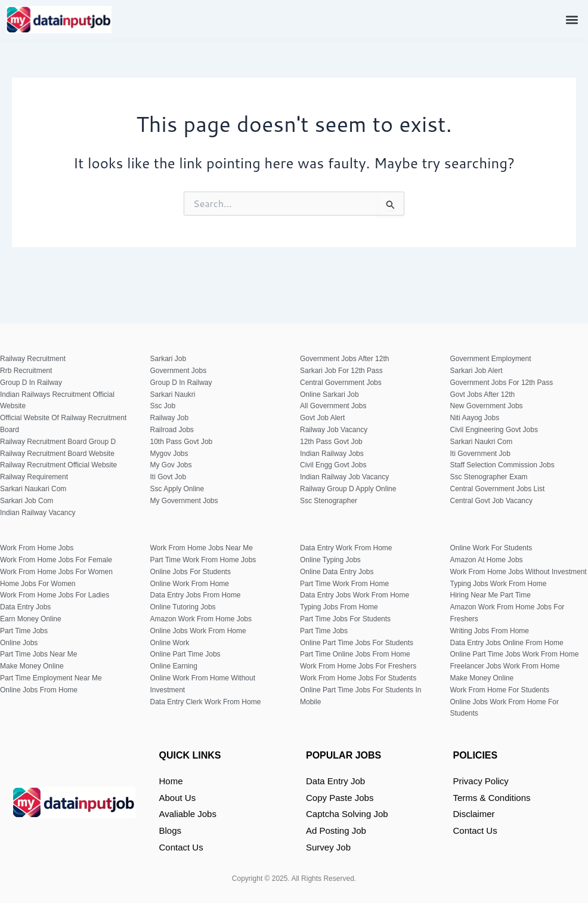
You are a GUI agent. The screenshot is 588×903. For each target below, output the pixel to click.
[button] (572, 19)
